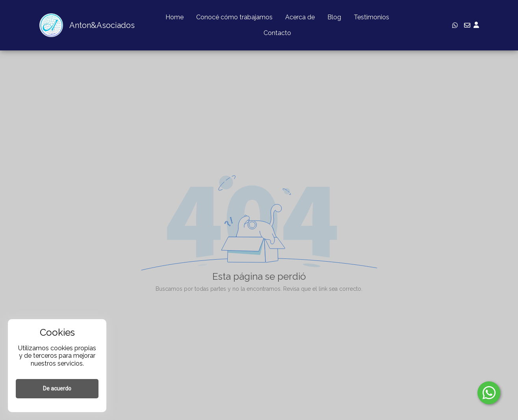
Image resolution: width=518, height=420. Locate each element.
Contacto (277, 33)
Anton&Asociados (102, 25)
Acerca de (300, 17)
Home (175, 17)
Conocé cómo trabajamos (234, 17)
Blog (334, 17)
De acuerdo (57, 388)
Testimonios (371, 17)
